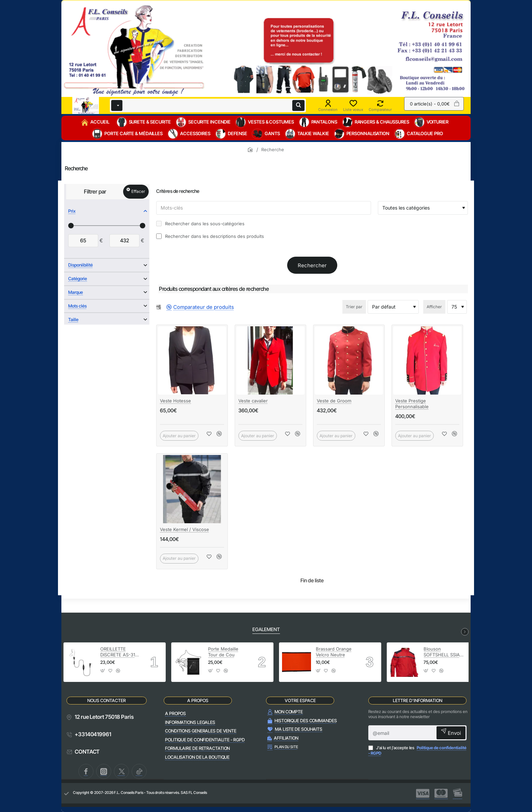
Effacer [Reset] (138, 191)
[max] (124, 240)
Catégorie (78, 279)
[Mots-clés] (264, 208)
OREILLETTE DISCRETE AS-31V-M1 (120, 652)
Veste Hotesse (175, 401)
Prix (72, 211)
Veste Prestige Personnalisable (412, 404)
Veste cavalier (253, 401)
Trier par (354, 307)
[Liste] (164, 307)
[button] (209, 436)
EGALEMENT (266, 629)
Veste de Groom (334, 401)
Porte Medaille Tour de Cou (223, 652)
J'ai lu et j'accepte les (417, 750)
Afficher (434, 307)
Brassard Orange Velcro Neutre (334, 652)
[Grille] (159, 307)
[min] (83, 240)
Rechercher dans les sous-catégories (200, 224)
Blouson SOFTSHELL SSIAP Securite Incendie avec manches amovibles (443, 652)
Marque (76, 292)
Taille (73, 319)
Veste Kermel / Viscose (184, 529)
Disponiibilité (80, 265)
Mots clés (77, 306)
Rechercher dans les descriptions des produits (210, 236)
